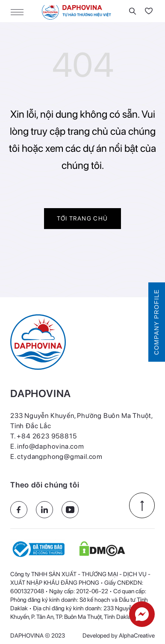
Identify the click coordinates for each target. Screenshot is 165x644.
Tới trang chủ (82, 218)
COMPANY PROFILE (156, 322)
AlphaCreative (137, 635)
